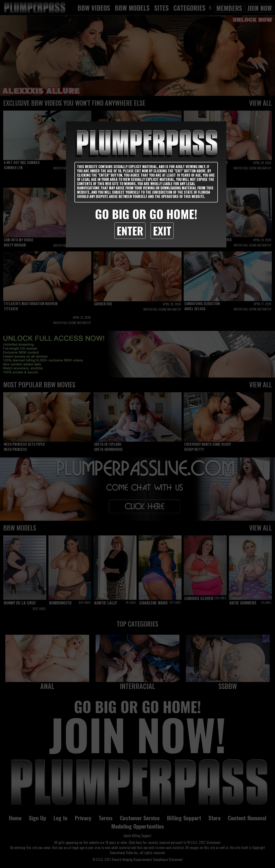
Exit (162, 231)
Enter (130, 231)
